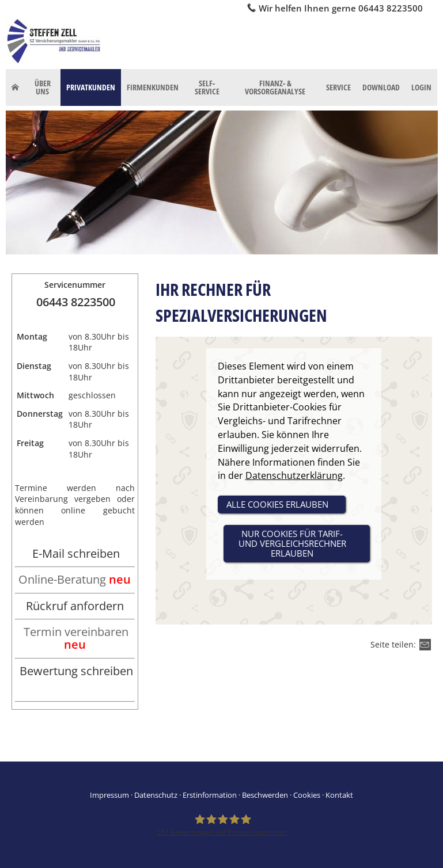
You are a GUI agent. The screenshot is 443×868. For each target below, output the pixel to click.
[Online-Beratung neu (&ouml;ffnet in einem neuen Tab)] (75, 580)
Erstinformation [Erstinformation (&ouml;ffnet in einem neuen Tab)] (210, 795)
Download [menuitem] (381, 87)
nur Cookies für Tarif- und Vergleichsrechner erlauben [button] (292, 543)
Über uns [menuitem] (43, 87)
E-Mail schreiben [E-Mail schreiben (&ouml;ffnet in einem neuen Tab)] (76, 553)
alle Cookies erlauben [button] (277, 504)
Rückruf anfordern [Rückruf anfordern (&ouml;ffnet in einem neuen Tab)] (75, 606)
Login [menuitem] (421, 87)
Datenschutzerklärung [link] (294, 475)
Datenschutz (156, 795)
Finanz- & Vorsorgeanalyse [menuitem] (275, 87)
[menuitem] (15, 87)
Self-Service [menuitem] (207, 87)
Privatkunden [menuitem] (91, 87)
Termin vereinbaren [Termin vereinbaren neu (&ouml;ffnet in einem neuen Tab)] (76, 638)
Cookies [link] (307, 795)
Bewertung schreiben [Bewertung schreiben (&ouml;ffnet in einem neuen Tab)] (76, 671)
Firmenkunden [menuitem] (153, 87)
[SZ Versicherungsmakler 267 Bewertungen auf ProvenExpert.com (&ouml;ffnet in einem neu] (221, 825)
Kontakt (339, 795)
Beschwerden (265, 795)
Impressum (109, 795)
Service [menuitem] (338, 87)
